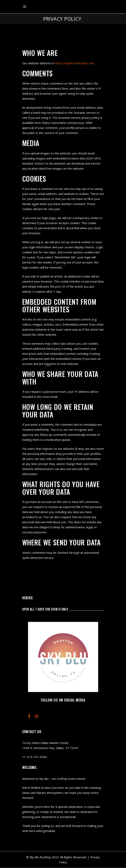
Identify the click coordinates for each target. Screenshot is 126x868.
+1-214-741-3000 (34, 757)
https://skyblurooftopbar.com (74, 63)
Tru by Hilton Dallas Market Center (45, 743)
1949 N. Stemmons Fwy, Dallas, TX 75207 (50, 748)
